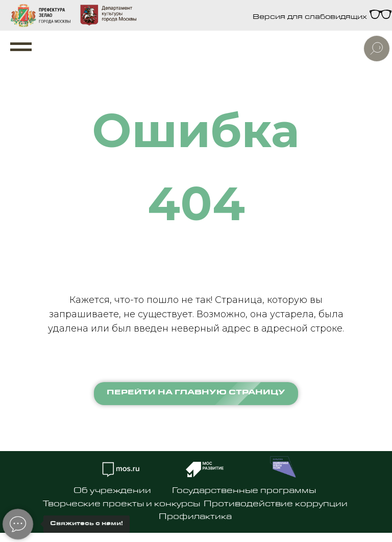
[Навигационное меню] (21, 47)
